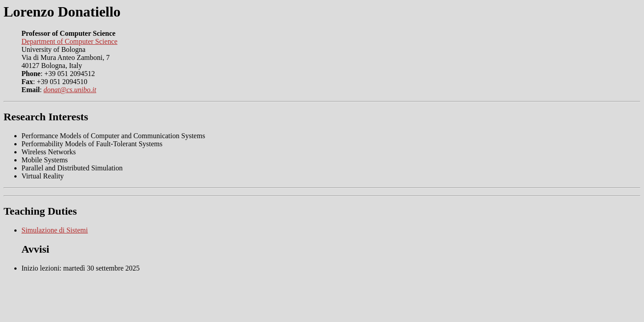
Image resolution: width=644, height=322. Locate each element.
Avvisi (35, 249)
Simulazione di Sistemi (55, 230)
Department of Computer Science (70, 41)
